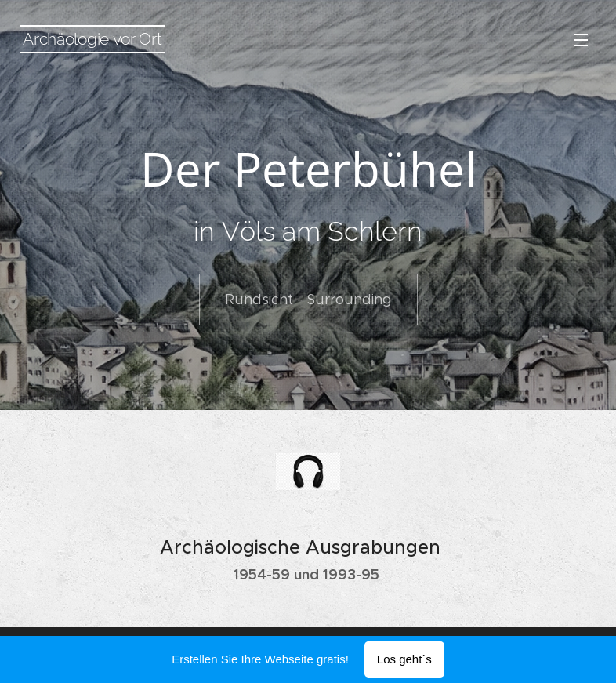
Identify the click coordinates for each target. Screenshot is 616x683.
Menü (581, 40)
